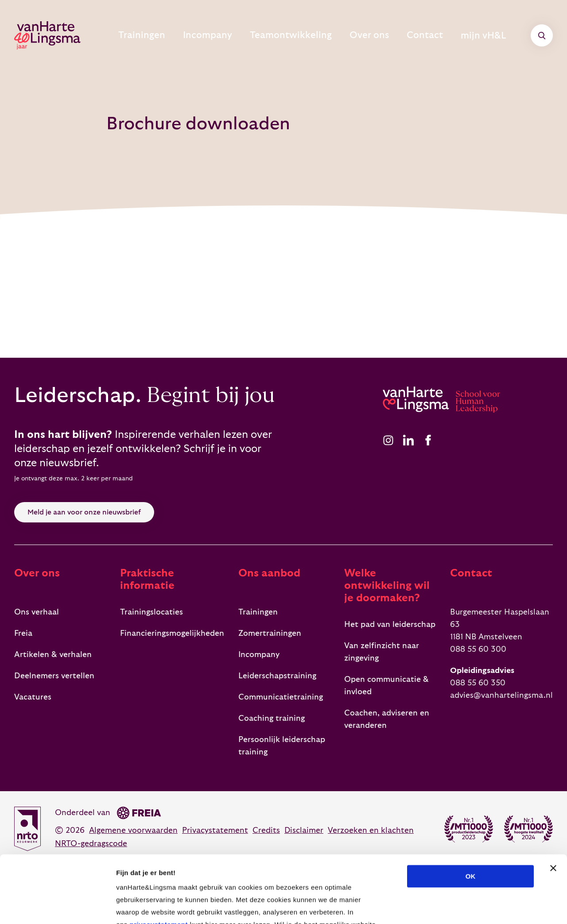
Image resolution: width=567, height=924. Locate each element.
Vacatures (33, 697)
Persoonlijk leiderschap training (282, 746)
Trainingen (188, 35)
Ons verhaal (37, 612)
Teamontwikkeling (317, 35)
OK (471, 809)
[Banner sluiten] (553, 801)
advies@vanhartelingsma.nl (501, 695)
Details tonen (479, 907)
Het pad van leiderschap (390, 624)
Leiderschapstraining (277, 676)
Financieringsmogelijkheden (172, 633)
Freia (23, 633)
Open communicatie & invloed (386, 686)
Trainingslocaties (151, 612)
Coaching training (272, 718)
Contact (433, 35)
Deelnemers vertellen (54, 676)
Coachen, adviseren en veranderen (387, 719)
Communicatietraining (281, 697)
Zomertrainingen (270, 633)
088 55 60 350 (478, 683)
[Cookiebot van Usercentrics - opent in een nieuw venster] (57, 907)
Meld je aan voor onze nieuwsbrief (84, 512)
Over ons (385, 35)
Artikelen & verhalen (53, 655)
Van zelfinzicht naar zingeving (382, 652)
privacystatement (158, 857)
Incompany (245, 35)
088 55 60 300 (478, 649)
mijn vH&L (494, 35)
